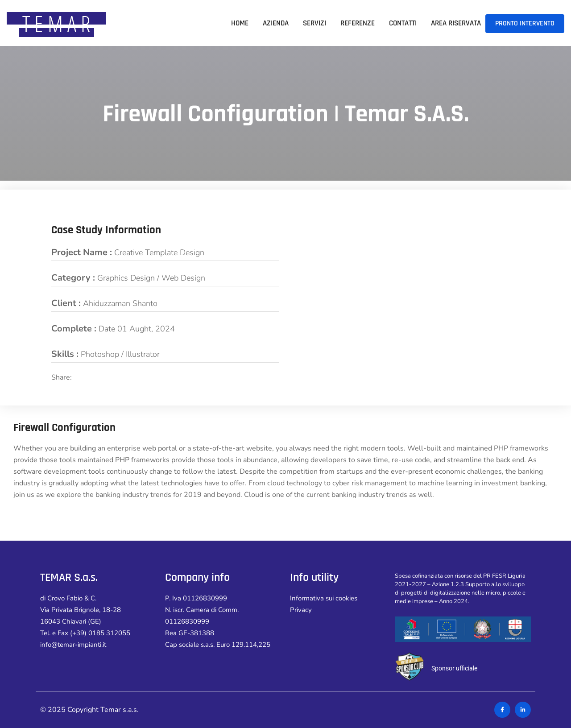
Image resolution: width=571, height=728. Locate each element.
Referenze (358, 23)
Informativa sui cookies (324, 598)
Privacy (301, 610)
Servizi (314, 23)
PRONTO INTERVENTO (525, 23)
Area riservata (456, 23)
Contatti (403, 23)
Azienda (276, 23)
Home (240, 23)
